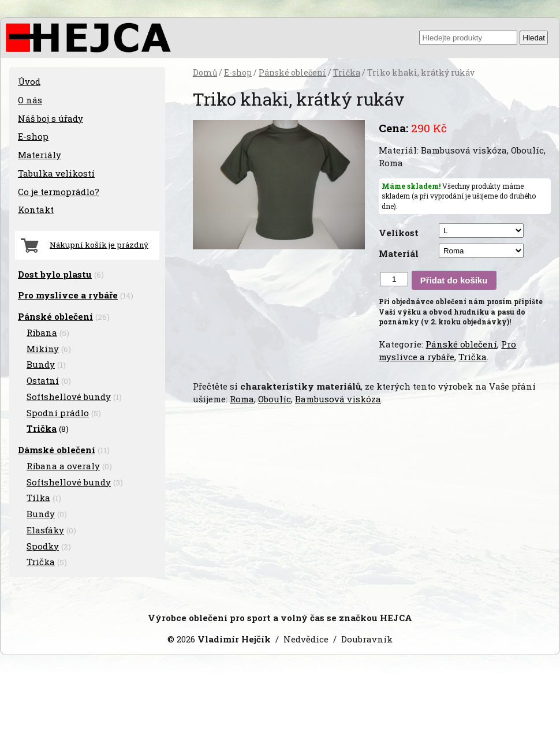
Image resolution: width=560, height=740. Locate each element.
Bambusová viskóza (338, 399)
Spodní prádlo (58, 413)
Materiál (399, 253)
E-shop (238, 73)
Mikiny (43, 349)
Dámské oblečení (57, 450)
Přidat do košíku (454, 280)
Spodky (43, 546)
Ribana (42, 332)
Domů (205, 73)
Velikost (399, 233)
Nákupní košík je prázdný (99, 245)
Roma (242, 399)
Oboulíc (275, 399)
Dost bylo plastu (55, 274)
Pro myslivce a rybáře (447, 350)
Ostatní (43, 380)
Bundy (41, 364)
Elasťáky (45, 530)
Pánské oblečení (292, 73)
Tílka (38, 498)
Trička (347, 73)
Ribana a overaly (63, 466)
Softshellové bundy (69, 397)
